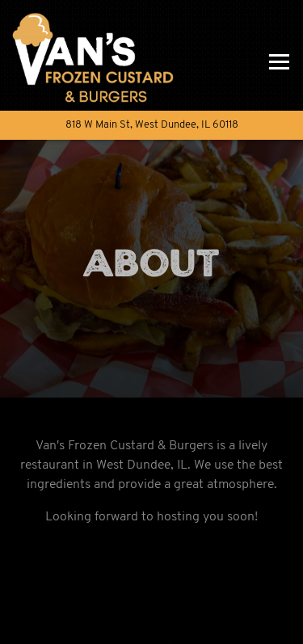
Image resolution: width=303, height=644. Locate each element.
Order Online (202, 624)
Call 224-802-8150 (152, 585)
